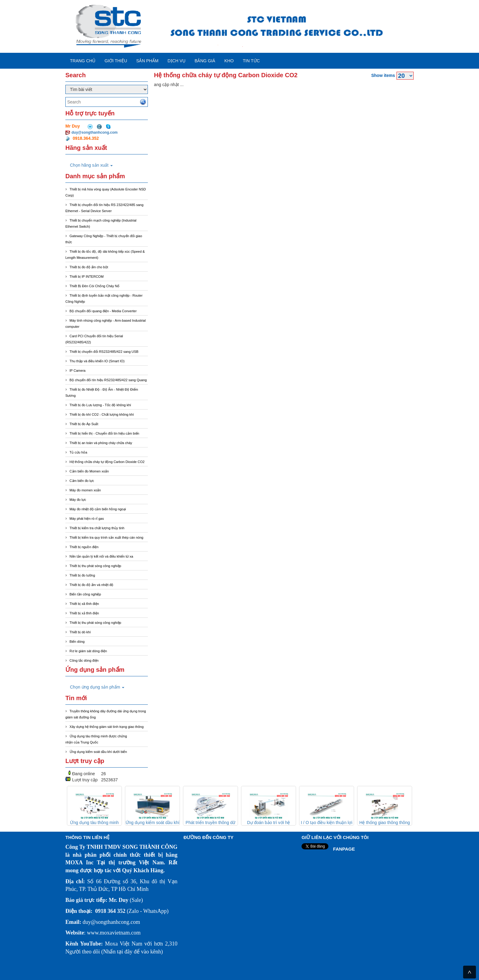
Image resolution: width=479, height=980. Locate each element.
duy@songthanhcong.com (95, 132)
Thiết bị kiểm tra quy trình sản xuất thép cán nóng (107, 537)
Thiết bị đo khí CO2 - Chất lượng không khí (102, 414)
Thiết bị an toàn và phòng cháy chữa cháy (101, 443)
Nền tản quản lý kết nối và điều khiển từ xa (101, 556)
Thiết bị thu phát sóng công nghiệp (95, 566)
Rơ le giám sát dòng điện (88, 651)
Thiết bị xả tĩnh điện (84, 613)
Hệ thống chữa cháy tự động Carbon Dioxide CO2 (107, 462)
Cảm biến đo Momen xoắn (89, 471)
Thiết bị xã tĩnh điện (84, 604)
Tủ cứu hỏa (79, 452)
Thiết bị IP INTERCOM (87, 277)
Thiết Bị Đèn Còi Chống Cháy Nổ (95, 286)
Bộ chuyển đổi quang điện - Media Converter (103, 311)
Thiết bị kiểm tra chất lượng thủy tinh (97, 528)
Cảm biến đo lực (82, 481)
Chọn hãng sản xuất (91, 165)
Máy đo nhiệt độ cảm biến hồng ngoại (98, 509)
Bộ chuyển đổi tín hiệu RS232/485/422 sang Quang (108, 380)
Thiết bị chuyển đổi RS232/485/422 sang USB (104, 352)
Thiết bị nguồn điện (84, 547)
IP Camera (78, 371)
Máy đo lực (78, 500)
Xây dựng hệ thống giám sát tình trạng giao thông (107, 727)
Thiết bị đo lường (82, 575)
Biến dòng (77, 642)
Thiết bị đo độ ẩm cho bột (89, 267)
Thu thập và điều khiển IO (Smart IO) (97, 361)
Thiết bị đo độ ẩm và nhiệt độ (92, 585)
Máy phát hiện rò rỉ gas (87, 519)
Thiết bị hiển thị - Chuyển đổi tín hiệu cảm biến (104, 433)
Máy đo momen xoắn (85, 490)
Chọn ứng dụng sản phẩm (97, 687)
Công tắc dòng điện (84, 660)
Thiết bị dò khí (80, 632)
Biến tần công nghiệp (85, 594)
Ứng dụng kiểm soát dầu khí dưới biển (98, 752)
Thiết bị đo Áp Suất (84, 424)
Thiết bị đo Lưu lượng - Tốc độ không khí (101, 405)
